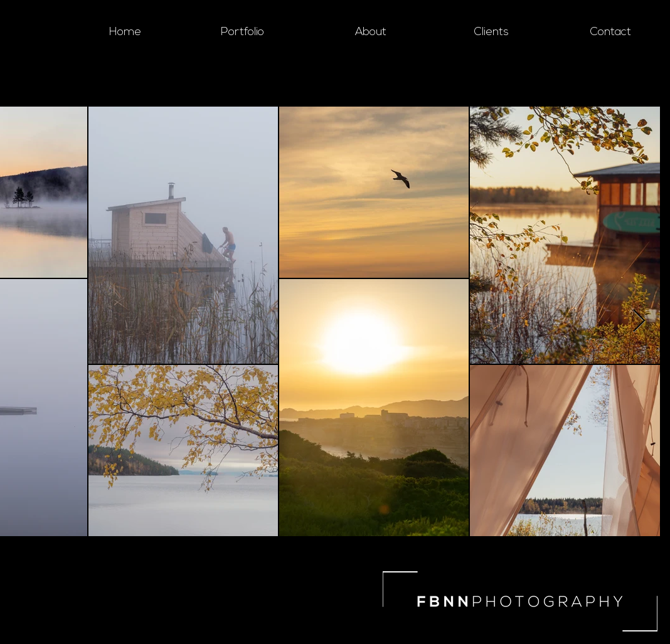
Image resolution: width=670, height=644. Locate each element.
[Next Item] (639, 321)
